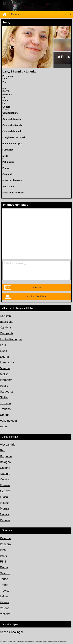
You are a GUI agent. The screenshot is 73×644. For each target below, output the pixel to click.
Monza (4, 509)
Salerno (5, 573)
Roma (4, 567)
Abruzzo (5, 316)
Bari (3, 450)
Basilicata (6, 322)
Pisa (3, 550)
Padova (5, 520)
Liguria (4, 357)
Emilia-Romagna (11, 339)
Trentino (5, 409)
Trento (4, 585)
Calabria (5, 328)
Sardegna (6, 392)
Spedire (36, 288)
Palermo (5, 538)
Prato (4, 556)
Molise (4, 374)
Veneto (5, 426)
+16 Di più (62, 57)
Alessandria (8, 445)
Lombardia (7, 362)
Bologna (5, 462)
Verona (5, 608)
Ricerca (15, 14)
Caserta (5, 468)
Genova (5, 491)
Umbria (5, 415)
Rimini (4, 562)
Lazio (4, 351)
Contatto (63, 642)
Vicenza (5, 614)
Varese (5, 602)
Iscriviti (68, 14)
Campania (7, 333)
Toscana (6, 403)
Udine (4, 596)
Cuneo (4, 479)
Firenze (5, 485)
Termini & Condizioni (35, 642)
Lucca (4, 497)
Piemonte (6, 380)
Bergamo (6, 456)
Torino (4, 579)
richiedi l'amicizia (36, 297)
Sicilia (4, 397)
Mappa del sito (22, 642)
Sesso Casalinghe (12, 632)
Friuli (3, 345)
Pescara (5, 544)
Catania (5, 474)
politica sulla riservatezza (51, 642)
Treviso (5, 591)
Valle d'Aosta (8, 421)
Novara (5, 514)
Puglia (4, 386)
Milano (4, 503)
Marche (5, 368)
